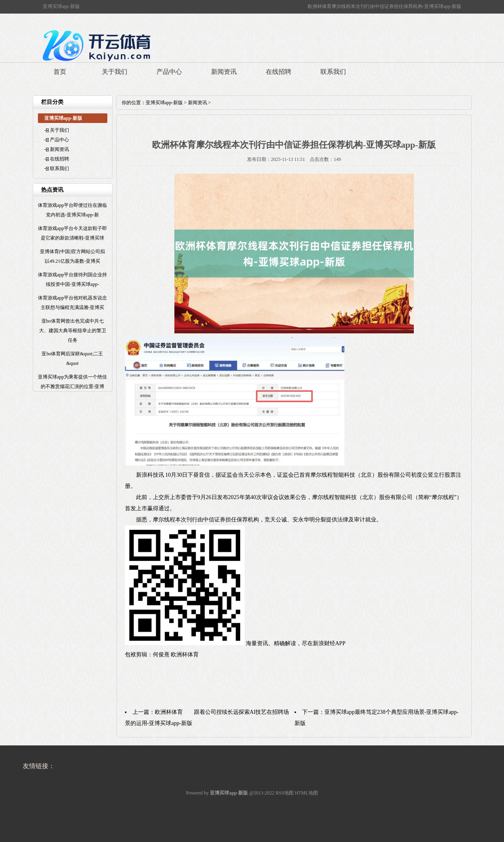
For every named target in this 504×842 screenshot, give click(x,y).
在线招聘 (279, 72)
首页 (60, 72)
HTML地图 (306, 793)
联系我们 (333, 72)
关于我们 (115, 72)
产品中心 (169, 72)
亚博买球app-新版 (164, 103)
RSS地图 (285, 793)
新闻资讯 (224, 72)
